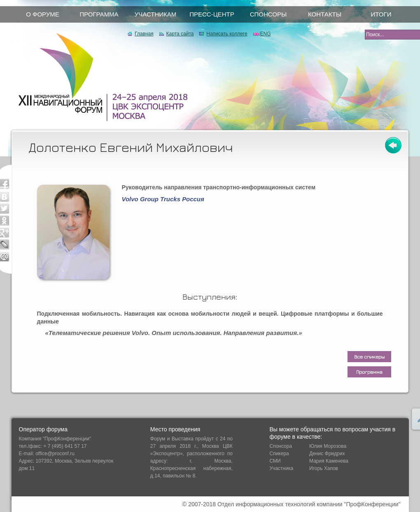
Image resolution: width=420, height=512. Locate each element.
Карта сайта (180, 34)
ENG (266, 34)
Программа (369, 372)
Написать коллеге (227, 34)
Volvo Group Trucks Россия (163, 199)
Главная (144, 34)
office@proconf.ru (55, 454)
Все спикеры (369, 357)
